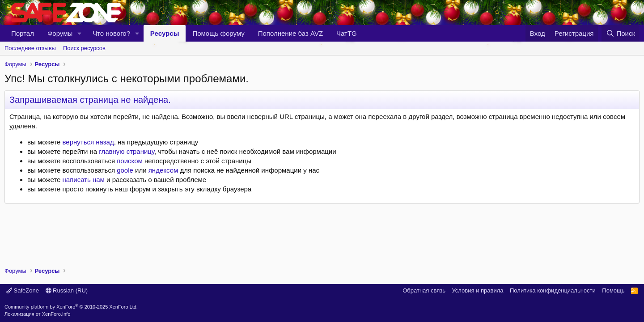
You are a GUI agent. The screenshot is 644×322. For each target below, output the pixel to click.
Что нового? (111, 33)
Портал (23, 33)
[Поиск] (621, 33)
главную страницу (127, 151)
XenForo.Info (56, 314)
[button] (80, 33)
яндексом (163, 170)
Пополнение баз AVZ (290, 33)
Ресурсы (165, 33)
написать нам (84, 180)
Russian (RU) (67, 290)
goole (125, 170)
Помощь (613, 290)
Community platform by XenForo (71, 307)
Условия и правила (477, 290)
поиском (130, 161)
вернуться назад (88, 142)
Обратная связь (424, 290)
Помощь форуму (218, 33)
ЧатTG (347, 33)
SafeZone (23, 290)
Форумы (60, 33)
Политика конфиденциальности (553, 290)
